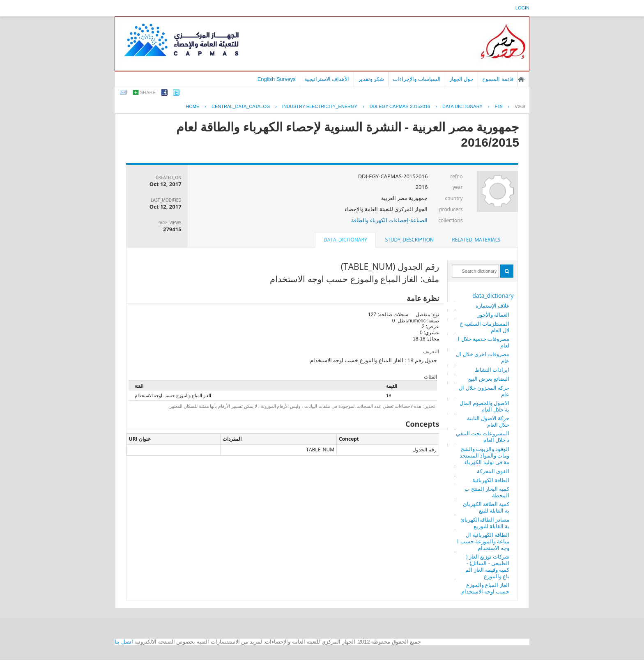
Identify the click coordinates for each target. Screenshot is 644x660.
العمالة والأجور (493, 315)
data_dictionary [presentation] (345, 240)
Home (192, 106)
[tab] (476, 240)
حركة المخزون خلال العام (484, 391)
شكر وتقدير (371, 79)
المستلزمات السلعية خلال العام (485, 327)
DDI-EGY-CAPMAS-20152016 (400, 106)
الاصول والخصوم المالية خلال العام (485, 406)
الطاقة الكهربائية (491, 480)
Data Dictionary (462, 106)
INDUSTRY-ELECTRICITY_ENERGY (320, 106)
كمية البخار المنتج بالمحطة (487, 492)
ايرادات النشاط (492, 370)
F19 (499, 106)
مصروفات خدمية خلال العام (484, 342)
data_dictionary (493, 296)
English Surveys (277, 79)
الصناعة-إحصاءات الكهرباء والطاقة (389, 220)
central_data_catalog (241, 106)
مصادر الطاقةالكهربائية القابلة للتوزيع (485, 523)
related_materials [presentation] (476, 240)
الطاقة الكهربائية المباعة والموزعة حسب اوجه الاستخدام (483, 541)
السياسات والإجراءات (417, 79)
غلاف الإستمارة (492, 306)
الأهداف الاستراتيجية (327, 79)
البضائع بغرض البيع (489, 379)
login (522, 8)
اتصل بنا (124, 642)
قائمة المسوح (498, 79)
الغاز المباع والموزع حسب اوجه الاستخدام (485, 588)
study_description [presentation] (409, 240)
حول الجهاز (462, 79)
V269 (520, 106)
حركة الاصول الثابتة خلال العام (488, 421)
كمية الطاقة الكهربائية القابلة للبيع (486, 507)
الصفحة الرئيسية (521, 79)
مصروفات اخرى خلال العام (483, 357)
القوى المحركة (493, 471)
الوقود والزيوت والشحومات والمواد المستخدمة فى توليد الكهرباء (485, 455)
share (148, 92)
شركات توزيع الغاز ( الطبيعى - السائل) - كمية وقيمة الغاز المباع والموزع (487, 566)
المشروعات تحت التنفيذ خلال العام (483, 437)
